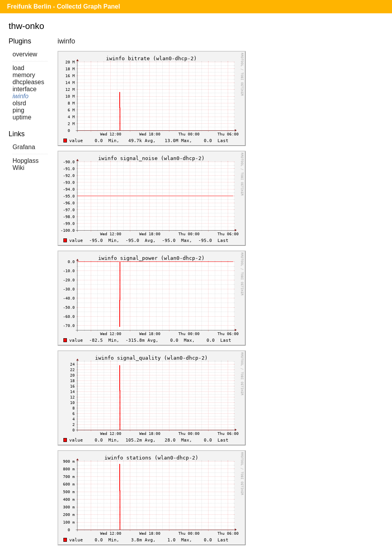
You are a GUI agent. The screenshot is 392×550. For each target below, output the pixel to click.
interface (24, 89)
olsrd (19, 103)
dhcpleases (28, 82)
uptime (22, 117)
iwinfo (21, 96)
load (18, 68)
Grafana (24, 147)
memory (24, 75)
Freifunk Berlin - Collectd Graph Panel (64, 6)
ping (18, 110)
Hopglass (26, 161)
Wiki (18, 168)
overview (25, 54)
